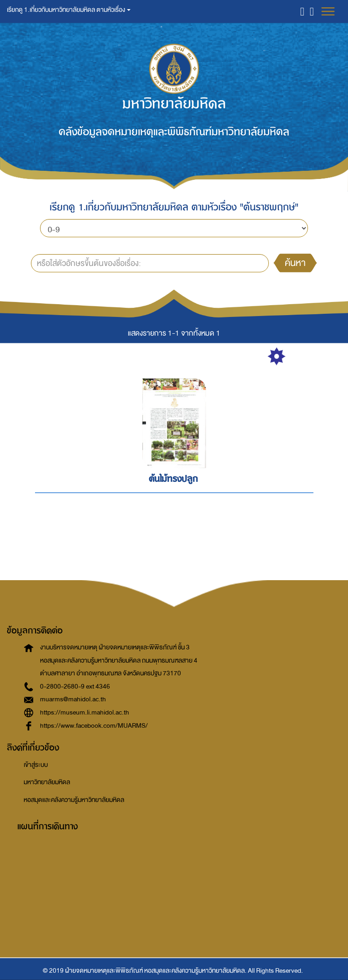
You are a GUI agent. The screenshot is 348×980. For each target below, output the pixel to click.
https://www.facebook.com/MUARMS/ (94, 726)
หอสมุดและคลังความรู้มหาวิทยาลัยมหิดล (74, 800)
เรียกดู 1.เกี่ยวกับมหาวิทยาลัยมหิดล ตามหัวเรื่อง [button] (69, 10)
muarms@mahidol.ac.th (73, 699)
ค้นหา (295, 263)
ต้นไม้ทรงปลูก (173, 479)
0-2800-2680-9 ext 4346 (75, 687)
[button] (302, 11)
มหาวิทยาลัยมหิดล (47, 782)
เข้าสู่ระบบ (36, 765)
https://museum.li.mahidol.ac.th (85, 712)
